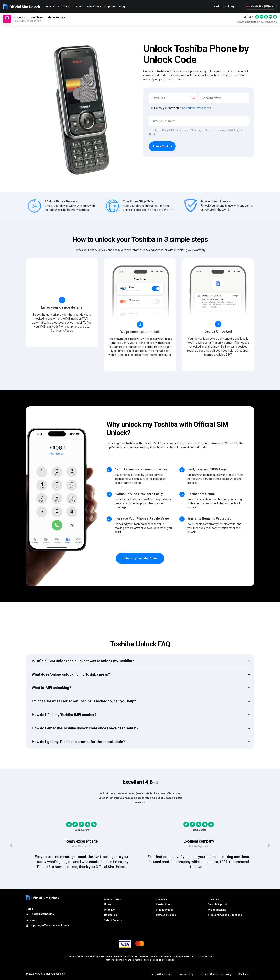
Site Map (243, 974)
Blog (122, 7)
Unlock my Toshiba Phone (140, 558)
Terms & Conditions (160, 974)
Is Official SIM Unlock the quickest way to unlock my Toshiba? (83, 661)
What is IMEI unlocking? (51, 688)
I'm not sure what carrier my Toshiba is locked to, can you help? (84, 701)
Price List (110, 910)
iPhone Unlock (165, 910)
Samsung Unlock (166, 915)
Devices (78, 7)
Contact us (110, 915)
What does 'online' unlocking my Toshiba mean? (71, 674)
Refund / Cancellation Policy (216, 974)
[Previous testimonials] (11, 845)
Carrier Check (164, 904)
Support (110, 7)
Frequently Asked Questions (225, 915)
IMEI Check (94, 7)
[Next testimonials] (269, 845)
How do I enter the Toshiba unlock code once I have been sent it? (85, 728)
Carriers (63, 7)
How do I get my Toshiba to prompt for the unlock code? (78, 742)
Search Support (217, 904)
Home (50, 7)
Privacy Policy (186, 974)
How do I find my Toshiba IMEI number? (64, 715)
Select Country (113, 920)
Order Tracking (224, 7)
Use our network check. (197, 108)
